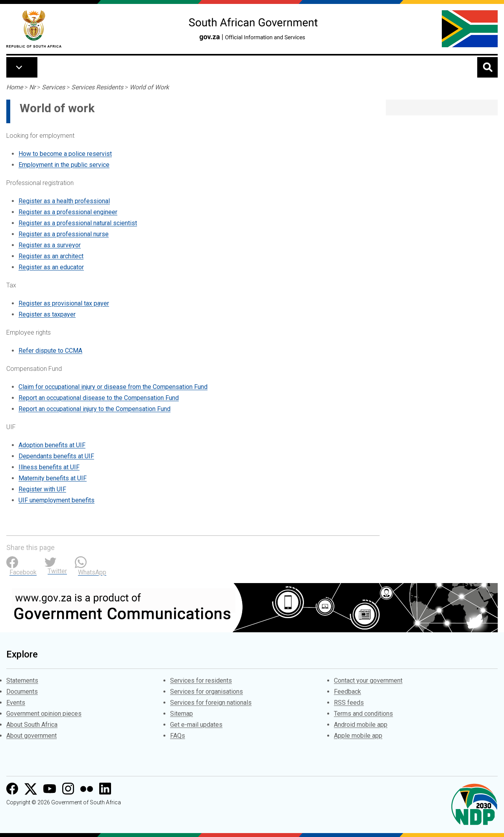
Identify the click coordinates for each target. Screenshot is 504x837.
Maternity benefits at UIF (53, 478)
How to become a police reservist (65, 154)
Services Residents (97, 87)
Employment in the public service (64, 165)
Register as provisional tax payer (64, 303)
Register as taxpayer (47, 314)
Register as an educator (51, 267)
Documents (22, 692)
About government (31, 736)
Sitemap (182, 714)
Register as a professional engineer (68, 212)
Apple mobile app (358, 736)
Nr (32, 87)
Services (53, 87)
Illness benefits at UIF (49, 467)
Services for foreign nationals (211, 703)
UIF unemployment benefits (57, 500)
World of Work (149, 87)
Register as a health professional (64, 201)
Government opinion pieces (44, 714)
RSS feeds (349, 703)
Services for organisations (207, 692)
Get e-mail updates (196, 725)
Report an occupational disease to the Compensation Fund (99, 398)
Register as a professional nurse (64, 234)
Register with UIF (42, 489)
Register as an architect (51, 256)
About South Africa (32, 725)
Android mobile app (361, 725)
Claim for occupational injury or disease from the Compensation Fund (113, 387)
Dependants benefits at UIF (56, 456)
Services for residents (201, 681)
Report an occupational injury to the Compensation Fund (94, 409)
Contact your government (368, 681)
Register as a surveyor (50, 245)
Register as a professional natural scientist (78, 223)
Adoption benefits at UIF (52, 445)
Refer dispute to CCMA (50, 351)
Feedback (347, 692)
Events (16, 703)
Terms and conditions (363, 714)
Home (15, 87)
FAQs (178, 736)
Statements (22, 681)
